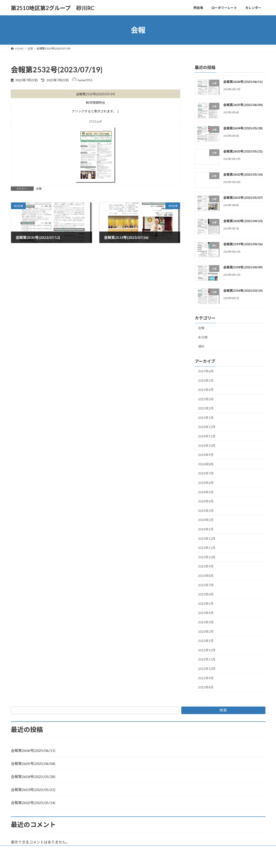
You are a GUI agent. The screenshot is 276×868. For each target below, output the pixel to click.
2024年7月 (206, 474)
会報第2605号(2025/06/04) (243, 105)
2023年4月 (206, 613)
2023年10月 (207, 557)
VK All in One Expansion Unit (167, 860)
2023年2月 (206, 632)
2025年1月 (206, 418)
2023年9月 (206, 566)
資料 (201, 346)
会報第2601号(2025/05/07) (243, 198)
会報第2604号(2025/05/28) (243, 128)
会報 (39, 189)
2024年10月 (207, 446)
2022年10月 (207, 669)
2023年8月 (206, 576)
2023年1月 (206, 641)
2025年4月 (206, 390)
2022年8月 (206, 687)
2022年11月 (207, 659)
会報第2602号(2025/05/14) (243, 174)
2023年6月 (206, 594)
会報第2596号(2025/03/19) (243, 291)
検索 (223, 710)
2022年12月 (207, 650)
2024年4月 (206, 501)
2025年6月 (206, 371)
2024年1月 (206, 529)
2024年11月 (207, 436)
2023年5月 (206, 604)
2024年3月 (206, 511)
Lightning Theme (137, 860)
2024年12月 (207, 427)
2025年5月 (206, 381)
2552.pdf (95, 121)
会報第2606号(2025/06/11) (243, 82)
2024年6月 (206, 483)
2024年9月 (206, 455)
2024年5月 (206, 492)
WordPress (113, 860)
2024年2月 (206, 520)
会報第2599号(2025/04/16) (243, 244)
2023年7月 (206, 585)
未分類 (203, 337)
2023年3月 (206, 622)
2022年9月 (206, 678)
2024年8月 (206, 464)
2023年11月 (207, 548)
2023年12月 (207, 539)
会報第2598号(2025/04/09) (243, 267)
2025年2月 (206, 408)
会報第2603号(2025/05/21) (243, 151)
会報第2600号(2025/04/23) (243, 221)
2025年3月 (206, 399)
